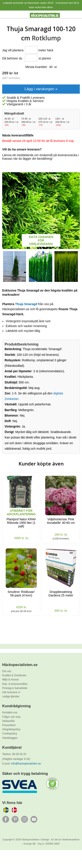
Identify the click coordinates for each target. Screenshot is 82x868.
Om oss (7, 671)
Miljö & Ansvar (10, 680)
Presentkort (9, 725)
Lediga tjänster (11, 696)
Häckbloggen (10, 738)
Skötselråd (8, 721)
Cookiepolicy (10, 734)
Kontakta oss (10, 712)
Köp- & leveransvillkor (15, 684)
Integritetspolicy (11, 729)
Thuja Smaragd (26, 304)
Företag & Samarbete (15, 688)
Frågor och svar (11, 717)
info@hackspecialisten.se (26, 764)
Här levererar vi (11, 692)
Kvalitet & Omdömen (14, 675)
